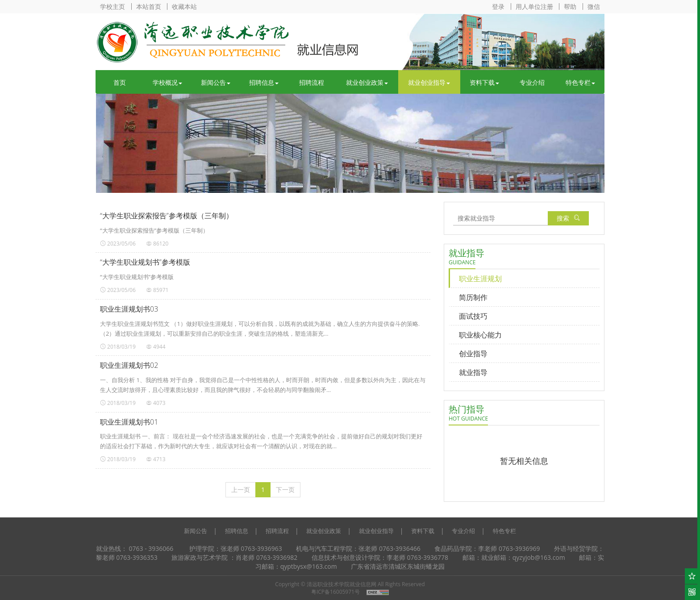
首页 (120, 82)
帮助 (570, 6)
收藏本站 (184, 6)
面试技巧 (473, 316)
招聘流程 (312, 82)
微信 (594, 6)
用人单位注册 (534, 6)
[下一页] (285, 490)
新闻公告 (216, 82)
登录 (498, 6)
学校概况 (167, 82)
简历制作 (473, 297)
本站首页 (149, 6)
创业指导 (473, 354)
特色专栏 (580, 82)
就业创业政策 (367, 82)
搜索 (568, 218)
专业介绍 (532, 82)
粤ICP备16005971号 (335, 592)
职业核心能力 (480, 335)
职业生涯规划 (480, 279)
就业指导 (473, 372)
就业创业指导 (429, 82)
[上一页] (241, 490)
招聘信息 (264, 82)
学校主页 (112, 6)
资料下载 (484, 82)
